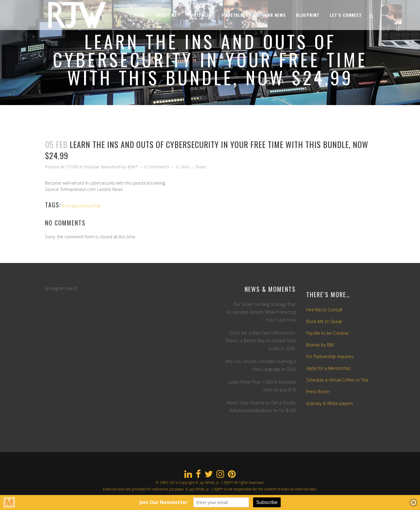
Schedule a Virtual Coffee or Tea (337, 380)
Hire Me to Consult (324, 310)
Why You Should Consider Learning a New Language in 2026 (260, 365)
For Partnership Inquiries (330, 356)
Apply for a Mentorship (328, 368)
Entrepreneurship (82, 206)
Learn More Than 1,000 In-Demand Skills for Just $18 (262, 386)
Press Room (318, 392)
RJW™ (133, 167)
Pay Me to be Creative (327, 333)
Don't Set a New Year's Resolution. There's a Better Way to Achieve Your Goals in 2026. (260, 341)
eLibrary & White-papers (330, 403)
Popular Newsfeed (102, 167)
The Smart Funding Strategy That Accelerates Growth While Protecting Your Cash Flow (261, 312)
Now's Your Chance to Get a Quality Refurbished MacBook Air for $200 (261, 407)
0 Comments (157, 167)
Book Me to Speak (324, 321)
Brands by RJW (320, 345)
